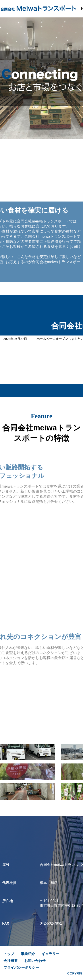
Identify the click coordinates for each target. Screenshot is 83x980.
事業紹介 (28, 954)
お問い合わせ (35, 961)
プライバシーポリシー (21, 968)
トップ (9, 954)
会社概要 (11, 961)
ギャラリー (50, 954)
